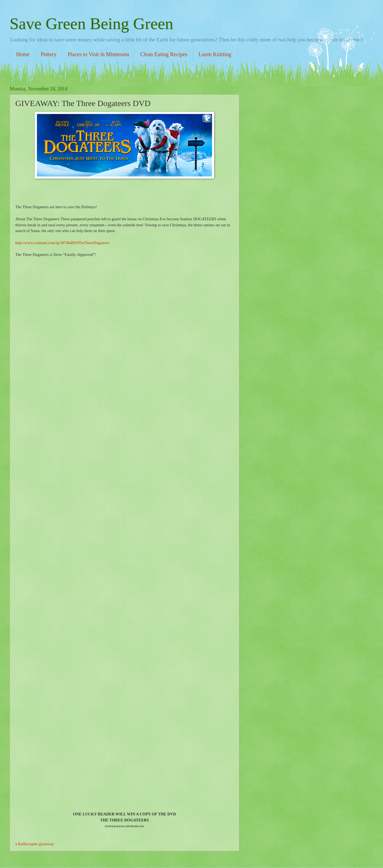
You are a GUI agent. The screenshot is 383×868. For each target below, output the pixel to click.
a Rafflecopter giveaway (35, 844)
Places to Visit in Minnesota (98, 54)
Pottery (49, 54)
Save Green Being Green (91, 24)
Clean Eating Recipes (164, 54)
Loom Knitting (215, 54)
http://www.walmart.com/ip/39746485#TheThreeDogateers (62, 243)
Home (23, 54)
